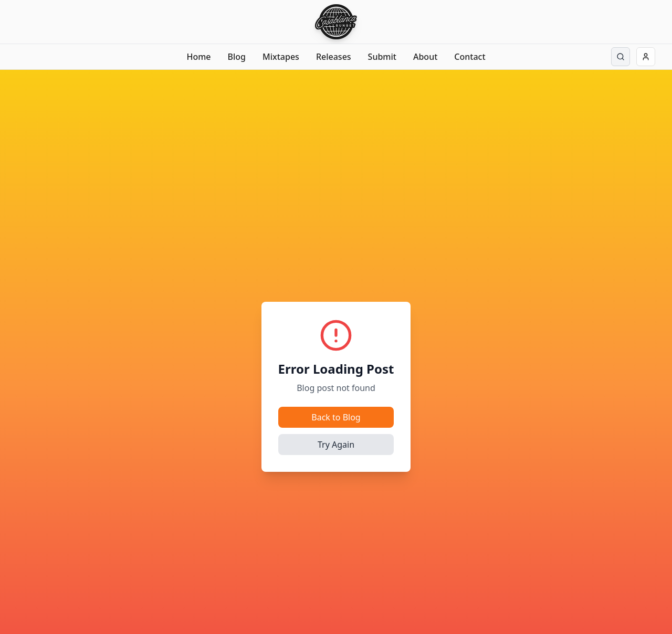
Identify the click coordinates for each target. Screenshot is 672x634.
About (425, 57)
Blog (237, 57)
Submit (382, 57)
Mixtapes (281, 57)
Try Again (336, 445)
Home (198, 57)
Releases (334, 57)
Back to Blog (336, 417)
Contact (470, 57)
